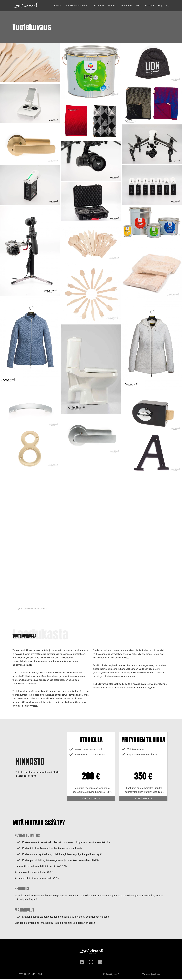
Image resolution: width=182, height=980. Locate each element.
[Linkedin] (100, 963)
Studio (111, 6)
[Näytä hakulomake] (167, 6)
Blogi (160, 6)
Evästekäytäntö (111, 976)
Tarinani (149, 6)
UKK (139, 6)
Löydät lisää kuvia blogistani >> (31, 609)
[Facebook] (82, 963)
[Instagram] (91, 963)
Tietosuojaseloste (151, 976)
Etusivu (58, 6)
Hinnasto (99, 6)
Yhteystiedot (126, 6)
